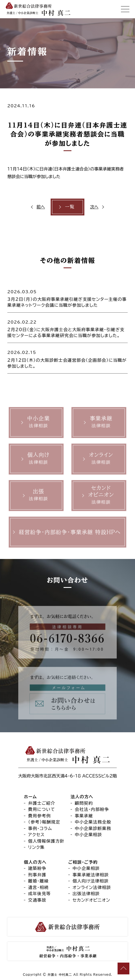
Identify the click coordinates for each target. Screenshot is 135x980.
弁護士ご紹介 (42, 803)
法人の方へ (82, 797)
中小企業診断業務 (93, 828)
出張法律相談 (86, 894)
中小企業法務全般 (93, 822)
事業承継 (84, 816)
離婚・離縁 (38, 881)
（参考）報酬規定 (44, 822)
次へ (94, 207)
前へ (41, 207)
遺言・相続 (38, 887)
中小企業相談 (88, 835)
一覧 (70, 207)
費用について (42, 809)
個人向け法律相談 (91, 881)
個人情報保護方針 (46, 841)
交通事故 (37, 900)
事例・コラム (40, 828)
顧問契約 (84, 803)
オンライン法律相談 (92, 887)
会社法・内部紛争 (92, 809)
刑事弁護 (37, 875)
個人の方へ (35, 862)
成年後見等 (40, 894)
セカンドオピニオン (91, 900)
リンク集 (36, 847)
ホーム (30, 797)
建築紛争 (37, 868)
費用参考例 (40, 816)
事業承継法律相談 (91, 875)
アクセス (36, 835)
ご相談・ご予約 (83, 862)
